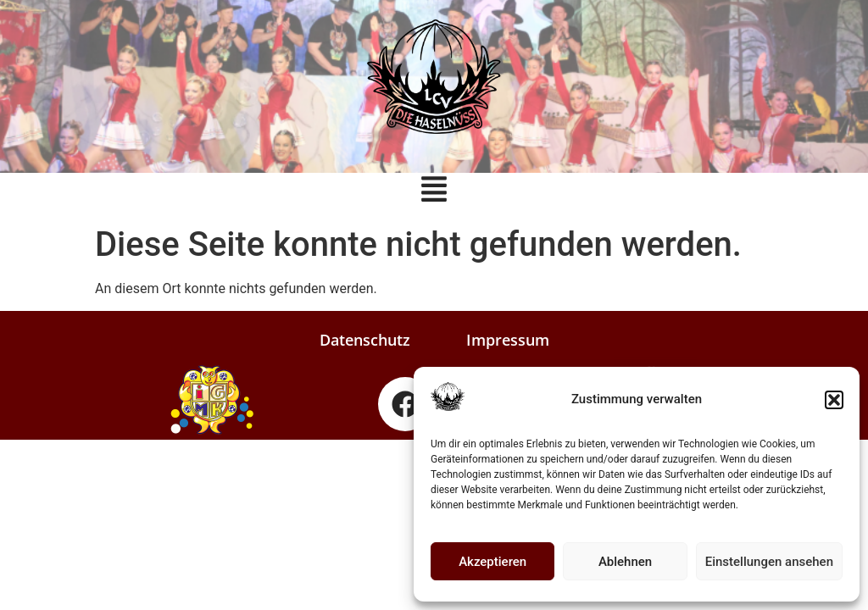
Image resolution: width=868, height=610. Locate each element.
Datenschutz (365, 340)
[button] (834, 400)
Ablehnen (625, 562)
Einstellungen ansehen (769, 562)
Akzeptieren (492, 562)
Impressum (508, 340)
